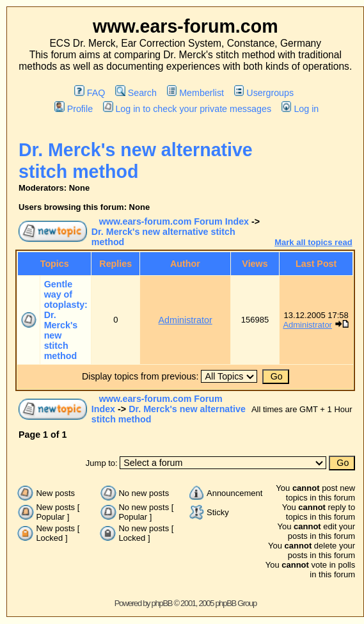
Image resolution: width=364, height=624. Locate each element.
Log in (300, 109)
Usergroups (264, 93)
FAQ (90, 93)
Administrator (186, 320)
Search (136, 93)
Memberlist (195, 93)
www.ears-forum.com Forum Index (174, 221)
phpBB (162, 603)
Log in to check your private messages (187, 109)
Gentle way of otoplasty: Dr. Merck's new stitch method (66, 320)
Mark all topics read (313, 242)
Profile (74, 109)
